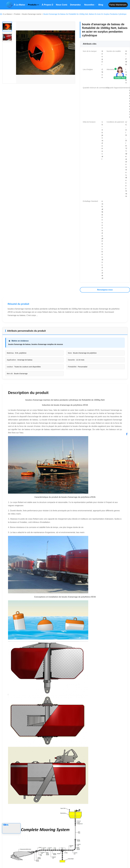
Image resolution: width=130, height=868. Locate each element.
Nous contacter (62, 5)
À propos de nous (47, 5)
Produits (33, 5)
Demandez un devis (76, 5)
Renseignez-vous (105, 290)
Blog (101, 5)
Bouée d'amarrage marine (32, 14)
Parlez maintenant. (118, 5)
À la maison (19, 5)
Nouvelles (90, 5)
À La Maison (7, 14)
